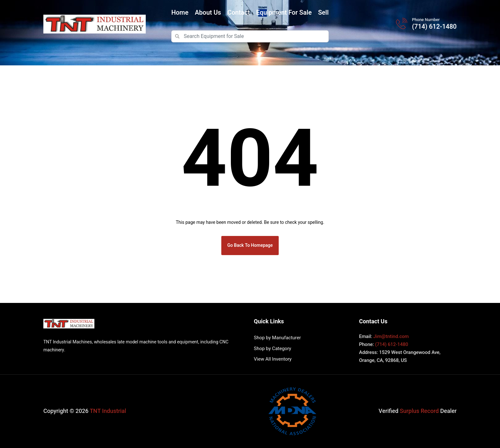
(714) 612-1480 (434, 27)
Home (180, 13)
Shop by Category (272, 349)
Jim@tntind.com (391, 336)
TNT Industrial (108, 411)
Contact (239, 13)
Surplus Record (419, 411)
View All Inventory (273, 359)
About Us (208, 13)
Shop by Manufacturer (277, 338)
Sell (323, 13)
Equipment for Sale (284, 13)
